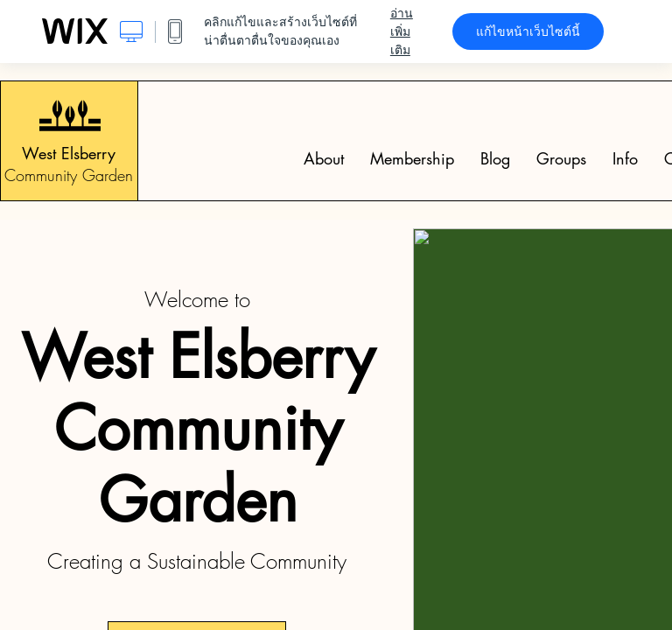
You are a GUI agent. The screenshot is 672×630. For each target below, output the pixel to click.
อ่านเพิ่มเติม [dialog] (402, 31)
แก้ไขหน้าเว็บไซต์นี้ (528, 31)
